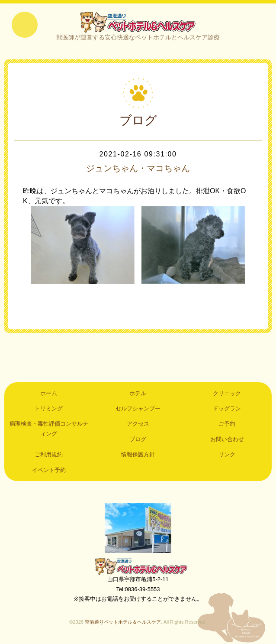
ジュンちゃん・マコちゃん (138, 168)
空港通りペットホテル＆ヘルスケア (138, 566)
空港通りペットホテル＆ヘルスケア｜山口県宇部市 (138, 22)
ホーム (49, 393)
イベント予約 (49, 470)
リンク (227, 454)
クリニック (227, 393)
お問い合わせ (227, 439)
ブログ (138, 439)
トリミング (49, 408)
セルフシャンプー (138, 408)
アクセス (138, 424)
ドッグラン (227, 408)
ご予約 (227, 424)
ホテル (138, 393)
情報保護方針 (138, 454)
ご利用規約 (49, 454)
